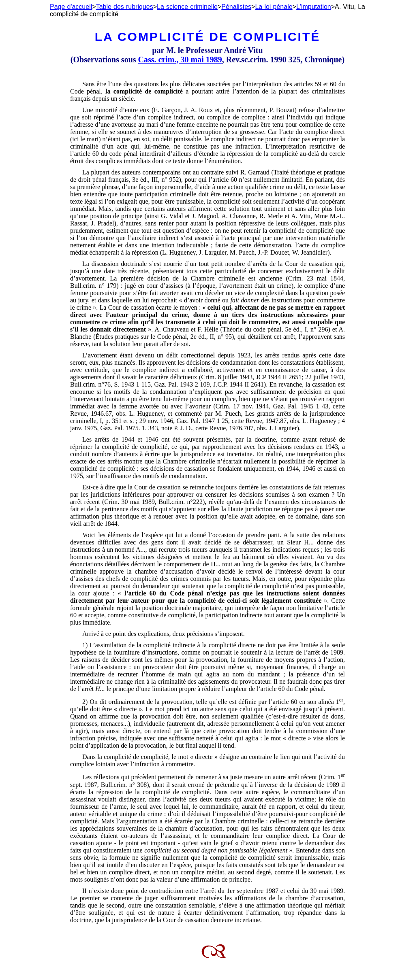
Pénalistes (236, 7)
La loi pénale (274, 7)
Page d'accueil (71, 7)
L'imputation (314, 7)
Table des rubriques (125, 7)
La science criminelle (187, 7)
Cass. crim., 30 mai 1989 (180, 60)
